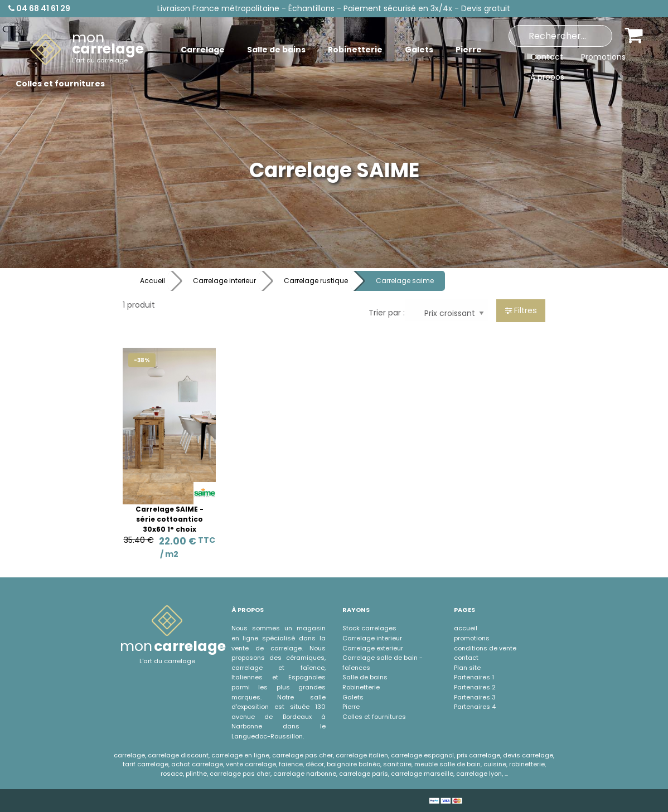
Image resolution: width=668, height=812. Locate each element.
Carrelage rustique (316, 281)
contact (466, 658)
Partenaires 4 (475, 707)
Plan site (467, 668)
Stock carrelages (369, 628)
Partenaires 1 (474, 677)
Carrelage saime (405, 281)
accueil (466, 628)
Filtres (521, 310)
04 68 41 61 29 (39, 8)
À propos (547, 77)
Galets (353, 697)
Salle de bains (365, 677)
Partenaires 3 (475, 697)
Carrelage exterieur (373, 648)
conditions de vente (485, 648)
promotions (472, 638)
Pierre (351, 707)
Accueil (153, 281)
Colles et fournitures (374, 717)
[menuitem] (87, 50)
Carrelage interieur (224, 281)
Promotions (603, 57)
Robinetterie (361, 687)
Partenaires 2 (475, 687)
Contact (547, 57)
